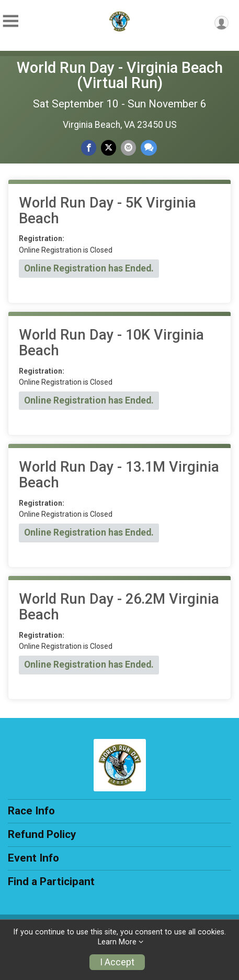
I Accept (117, 962)
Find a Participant (51, 881)
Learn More (117, 942)
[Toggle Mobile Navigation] (10, 21)
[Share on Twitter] (109, 148)
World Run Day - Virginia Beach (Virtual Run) (120, 75)
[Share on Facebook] (89, 148)
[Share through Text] (149, 148)
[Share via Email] (128, 148)
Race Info (31, 811)
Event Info (33, 858)
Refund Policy (42, 834)
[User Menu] (221, 23)
